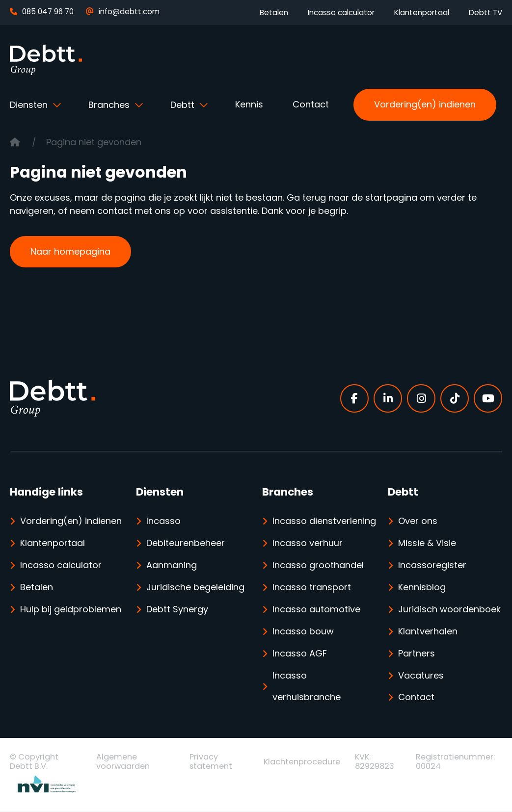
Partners (417, 654)
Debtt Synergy (177, 610)
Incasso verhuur (308, 543)
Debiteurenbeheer (186, 543)
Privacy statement (211, 762)
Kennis (249, 104)
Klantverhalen (428, 632)
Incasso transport (312, 588)
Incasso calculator (341, 13)
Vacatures (421, 676)
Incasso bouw (303, 632)
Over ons (418, 521)
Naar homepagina (70, 251)
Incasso (163, 521)
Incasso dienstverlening (324, 521)
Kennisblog (422, 588)
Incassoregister (432, 565)
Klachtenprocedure (302, 762)
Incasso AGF (300, 654)
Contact (311, 104)
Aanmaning (172, 565)
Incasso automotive (316, 610)
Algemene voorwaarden (123, 762)
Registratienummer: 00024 (455, 762)
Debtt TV (485, 13)
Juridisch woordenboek (449, 610)
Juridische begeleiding (195, 588)
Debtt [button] (184, 105)
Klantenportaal (422, 13)
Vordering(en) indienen (425, 104)
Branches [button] (110, 105)
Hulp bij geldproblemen (71, 610)
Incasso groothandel (318, 565)
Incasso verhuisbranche (307, 687)
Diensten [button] (30, 105)
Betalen (274, 13)
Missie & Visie (427, 543)
